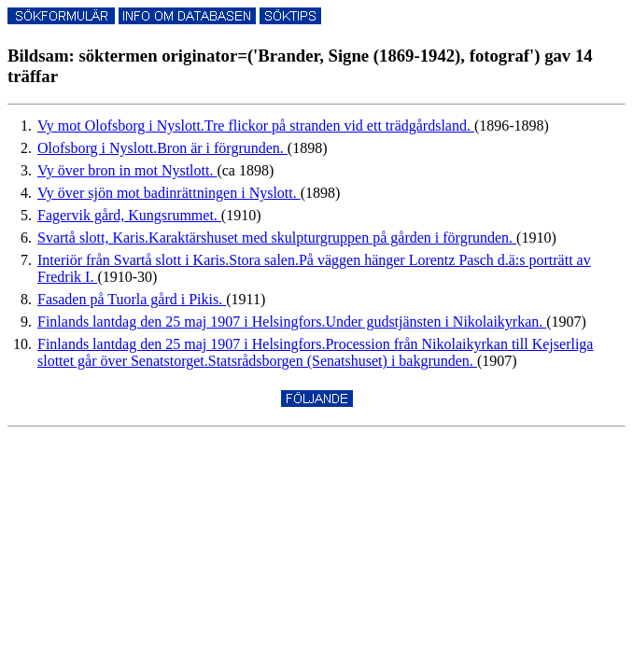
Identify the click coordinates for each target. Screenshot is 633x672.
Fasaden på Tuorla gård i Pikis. (132, 299)
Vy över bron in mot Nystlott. (127, 170)
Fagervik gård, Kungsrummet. (129, 215)
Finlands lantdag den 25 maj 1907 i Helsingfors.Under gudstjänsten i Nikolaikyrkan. (292, 322)
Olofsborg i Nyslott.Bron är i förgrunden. (162, 148)
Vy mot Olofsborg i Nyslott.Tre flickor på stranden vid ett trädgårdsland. (256, 126)
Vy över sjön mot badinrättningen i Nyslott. (169, 193)
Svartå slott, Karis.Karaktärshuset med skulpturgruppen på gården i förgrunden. (277, 238)
